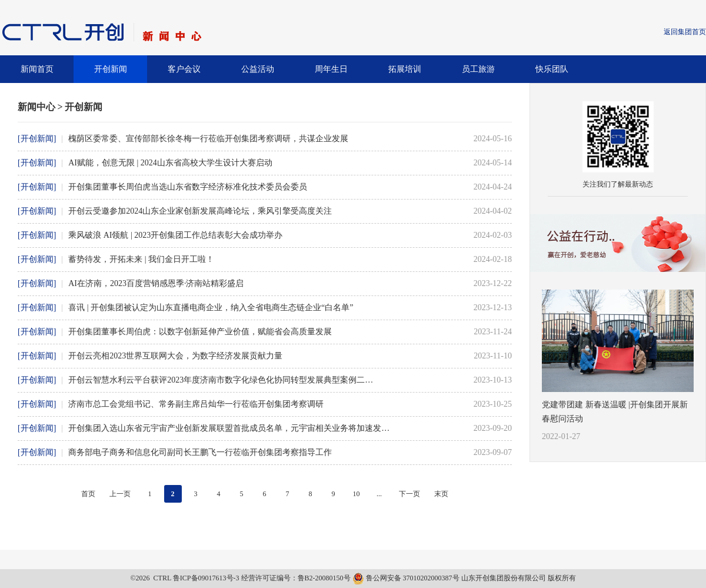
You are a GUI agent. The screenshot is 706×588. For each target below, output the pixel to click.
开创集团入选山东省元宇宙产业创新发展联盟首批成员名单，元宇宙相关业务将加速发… (229, 428)
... (379, 494)
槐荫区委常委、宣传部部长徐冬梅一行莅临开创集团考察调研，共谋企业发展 (208, 139)
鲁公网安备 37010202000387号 (407, 578)
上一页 (120, 494)
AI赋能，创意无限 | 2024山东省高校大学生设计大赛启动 (170, 163)
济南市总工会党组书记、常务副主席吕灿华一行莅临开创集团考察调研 (196, 404)
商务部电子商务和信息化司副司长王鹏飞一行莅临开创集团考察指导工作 (200, 452)
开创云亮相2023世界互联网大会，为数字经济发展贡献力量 (175, 356)
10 (357, 494)
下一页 (409, 494)
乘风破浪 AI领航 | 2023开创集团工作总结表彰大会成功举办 (175, 235)
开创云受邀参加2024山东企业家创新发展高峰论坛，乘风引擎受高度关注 (200, 211)
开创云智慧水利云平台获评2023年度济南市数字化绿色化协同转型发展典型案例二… (221, 380)
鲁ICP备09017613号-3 (206, 578)
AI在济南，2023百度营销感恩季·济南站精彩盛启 (156, 283)
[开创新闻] (37, 139)
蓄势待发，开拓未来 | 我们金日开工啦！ (141, 259)
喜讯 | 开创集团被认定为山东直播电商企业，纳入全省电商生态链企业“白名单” (211, 308)
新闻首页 (37, 69)
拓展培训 (405, 69)
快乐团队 (552, 69)
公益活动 (258, 69)
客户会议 (184, 69)
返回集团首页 (685, 32)
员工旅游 (478, 69)
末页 (441, 494)
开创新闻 (111, 69)
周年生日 (331, 69)
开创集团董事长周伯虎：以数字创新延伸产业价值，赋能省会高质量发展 (200, 332)
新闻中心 (36, 107)
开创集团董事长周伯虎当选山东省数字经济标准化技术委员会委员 (188, 187)
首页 (88, 494)
